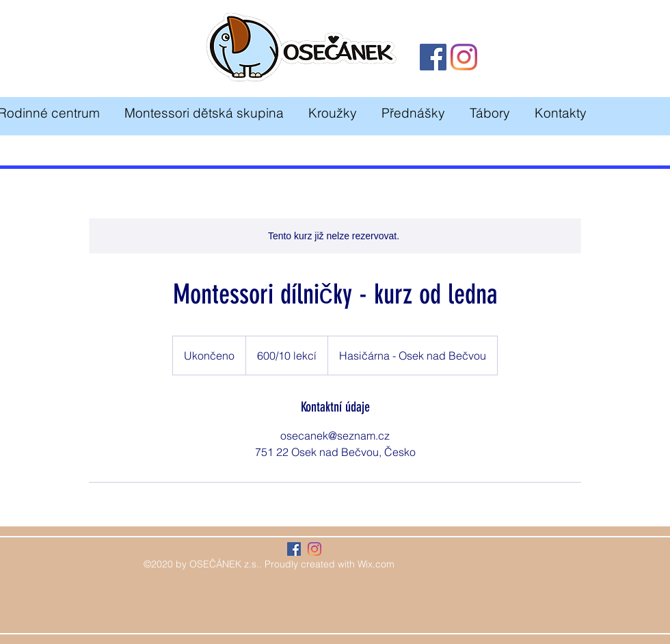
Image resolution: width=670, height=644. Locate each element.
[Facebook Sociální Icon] (294, 549)
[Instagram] (464, 57)
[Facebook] (433, 57)
